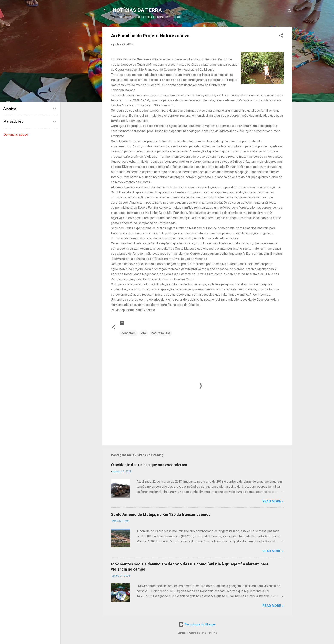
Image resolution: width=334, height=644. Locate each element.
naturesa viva (161, 333)
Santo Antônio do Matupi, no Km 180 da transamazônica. (161, 514)
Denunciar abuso (16, 134)
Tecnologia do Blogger (197, 624)
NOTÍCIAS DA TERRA (137, 10)
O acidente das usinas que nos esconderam (149, 465)
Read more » (273, 501)
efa (144, 333)
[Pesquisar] (289, 12)
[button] (281, 36)
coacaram (129, 333)
